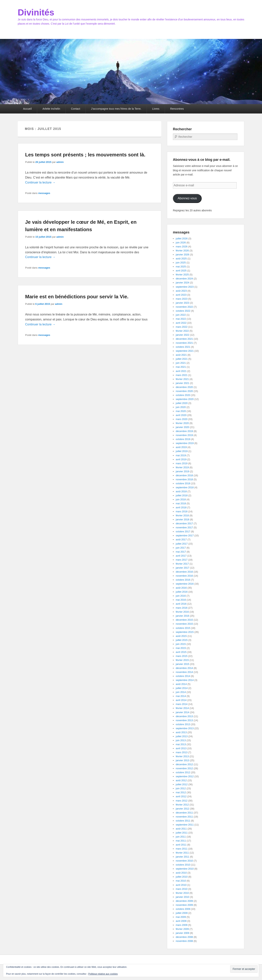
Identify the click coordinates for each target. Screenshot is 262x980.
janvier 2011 (183, 857)
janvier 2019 (183, 471)
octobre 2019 (183, 439)
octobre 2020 (183, 395)
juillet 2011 (182, 833)
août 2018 (181, 491)
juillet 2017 (182, 544)
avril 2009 (181, 921)
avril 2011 (181, 845)
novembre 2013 (184, 720)
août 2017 (181, 539)
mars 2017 (182, 560)
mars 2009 (182, 925)
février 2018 (182, 515)
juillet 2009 (182, 913)
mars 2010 (182, 889)
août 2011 (181, 829)
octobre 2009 (183, 909)
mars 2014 (182, 704)
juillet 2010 (182, 877)
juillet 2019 (182, 451)
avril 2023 (181, 295)
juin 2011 (181, 837)
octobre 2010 (183, 865)
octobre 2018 (183, 483)
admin (60, 162)
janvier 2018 (183, 519)
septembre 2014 (185, 680)
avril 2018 (181, 507)
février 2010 (182, 893)
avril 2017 (181, 556)
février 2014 (182, 708)
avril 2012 (181, 796)
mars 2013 (182, 752)
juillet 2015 (182, 640)
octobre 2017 (183, 531)
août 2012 (181, 780)
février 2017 (182, 564)
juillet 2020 (182, 403)
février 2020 (182, 423)
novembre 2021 (184, 343)
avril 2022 (181, 323)
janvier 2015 (183, 664)
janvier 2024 (183, 283)
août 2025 (181, 259)
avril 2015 (181, 652)
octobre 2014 (183, 676)
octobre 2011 (183, 821)
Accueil (27, 109)
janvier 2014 (183, 712)
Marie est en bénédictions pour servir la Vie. (77, 297)
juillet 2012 (182, 784)
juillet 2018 (182, 495)
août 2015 (181, 636)
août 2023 (181, 291)
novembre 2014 (184, 672)
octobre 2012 (183, 772)
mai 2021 (181, 367)
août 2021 (181, 355)
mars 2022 (182, 327)
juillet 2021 (182, 359)
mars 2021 (182, 375)
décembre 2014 (184, 668)
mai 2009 (181, 917)
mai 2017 (181, 552)
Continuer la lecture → (40, 182)
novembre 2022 (184, 307)
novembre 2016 (184, 576)
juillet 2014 (182, 688)
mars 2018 (182, 511)
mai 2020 (181, 411)
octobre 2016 (183, 580)
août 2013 (181, 732)
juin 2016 (181, 596)
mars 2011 (182, 849)
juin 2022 (181, 315)
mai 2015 (181, 648)
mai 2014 (181, 696)
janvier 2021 (183, 383)
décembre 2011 (184, 813)
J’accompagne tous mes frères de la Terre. (116, 109)
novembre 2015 (184, 624)
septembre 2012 (185, 776)
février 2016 (182, 612)
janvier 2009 (183, 933)
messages (44, 193)
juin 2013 (181, 740)
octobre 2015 (183, 628)
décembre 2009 (184, 901)
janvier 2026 (183, 255)
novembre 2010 (184, 861)
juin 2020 (181, 407)
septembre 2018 (185, 487)
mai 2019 (181, 455)
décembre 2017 (184, 523)
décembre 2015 (184, 620)
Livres (156, 109)
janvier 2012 (183, 809)
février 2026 (182, 251)
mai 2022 (181, 319)
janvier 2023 (183, 303)
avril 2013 (181, 748)
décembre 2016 (184, 572)
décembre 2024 (184, 279)
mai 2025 (181, 267)
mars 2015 (182, 656)
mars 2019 (182, 463)
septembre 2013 (185, 728)
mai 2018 (181, 503)
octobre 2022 (183, 311)
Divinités (36, 12)
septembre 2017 (185, 535)
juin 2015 (181, 644)
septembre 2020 (185, 399)
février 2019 (182, 467)
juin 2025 (181, 263)
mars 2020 (182, 419)
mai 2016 (181, 600)
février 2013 (182, 756)
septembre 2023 (185, 287)
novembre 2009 (184, 905)
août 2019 (181, 447)
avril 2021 (181, 371)
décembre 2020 (184, 387)
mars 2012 (182, 801)
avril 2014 (181, 700)
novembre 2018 (184, 479)
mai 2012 (181, 792)
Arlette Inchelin (51, 109)
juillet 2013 (182, 736)
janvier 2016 (183, 616)
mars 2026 (182, 247)
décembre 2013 (184, 716)
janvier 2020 (183, 427)
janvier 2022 (183, 335)
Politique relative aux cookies (103, 974)
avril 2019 (181, 459)
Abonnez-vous (187, 198)
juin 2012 (181, 788)
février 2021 (182, 379)
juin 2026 (181, 243)
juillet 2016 (182, 592)
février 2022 (182, 331)
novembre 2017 (184, 527)
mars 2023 (182, 299)
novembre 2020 (184, 391)
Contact (76, 109)
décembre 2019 (184, 431)
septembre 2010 (185, 869)
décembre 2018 (184, 475)
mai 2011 (181, 841)
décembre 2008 (184, 937)
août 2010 (181, 873)
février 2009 (182, 929)
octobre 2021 (183, 347)
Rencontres (177, 109)
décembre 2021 (184, 339)
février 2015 (182, 660)
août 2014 (181, 684)
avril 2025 (181, 271)
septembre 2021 (185, 351)
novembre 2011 (184, 817)
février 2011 (182, 853)
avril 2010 (181, 885)
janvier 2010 (183, 897)
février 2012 (182, 805)
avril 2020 (181, 415)
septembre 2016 (185, 584)
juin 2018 (181, 499)
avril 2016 (181, 604)
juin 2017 (181, 548)
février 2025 (182, 275)
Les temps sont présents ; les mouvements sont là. (85, 155)
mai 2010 (181, 881)
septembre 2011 (185, 825)
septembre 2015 (185, 632)
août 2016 (181, 588)
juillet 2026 (182, 239)
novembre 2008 (184, 941)
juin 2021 (181, 363)
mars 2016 (182, 608)
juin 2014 (181, 692)
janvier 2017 (183, 568)
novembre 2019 (184, 435)
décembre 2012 (184, 764)
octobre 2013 (183, 724)
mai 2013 (181, 744)
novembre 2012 (184, 768)
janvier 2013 (183, 760)
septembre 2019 (185, 443)
